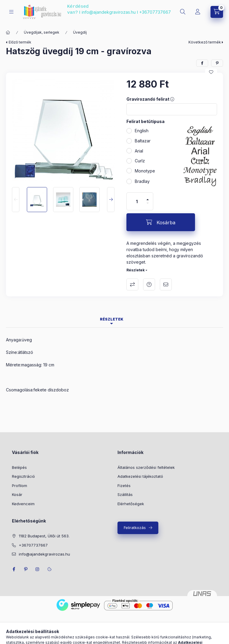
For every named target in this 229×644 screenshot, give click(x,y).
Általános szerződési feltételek (146, 467)
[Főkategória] (8, 32)
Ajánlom (166, 284)
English (142, 131)
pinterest (26, 569)
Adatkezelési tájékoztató (140, 476)
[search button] (183, 12)
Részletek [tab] (112, 319)
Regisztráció (23, 476)
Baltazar (143, 141)
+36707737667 (155, 12)
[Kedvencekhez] (211, 72)
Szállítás (125, 494)
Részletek (136, 270)
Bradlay (142, 181)
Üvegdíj (80, 32)
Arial (139, 151)
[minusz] (148, 203)
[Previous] (16, 200)
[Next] (111, 200)
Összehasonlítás (132, 284)
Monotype (145, 171)
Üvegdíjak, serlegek (42, 32)
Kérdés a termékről (149, 284)
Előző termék (20, 42)
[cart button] (217, 12)
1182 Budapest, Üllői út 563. (44, 536)
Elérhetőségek (131, 504)
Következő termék (205, 42)
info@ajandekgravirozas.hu (109, 12)
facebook (14, 569)
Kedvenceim (23, 504)
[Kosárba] (161, 222)
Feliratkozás (135, 528)
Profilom (20, 486)
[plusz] (148, 200)
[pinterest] (217, 63)
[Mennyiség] (137, 201)
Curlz (140, 161)
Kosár (17, 494)
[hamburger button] (11, 12)
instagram (38, 569)
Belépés (19, 467)
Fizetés (124, 486)
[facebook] (202, 63)
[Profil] (198, 12)
